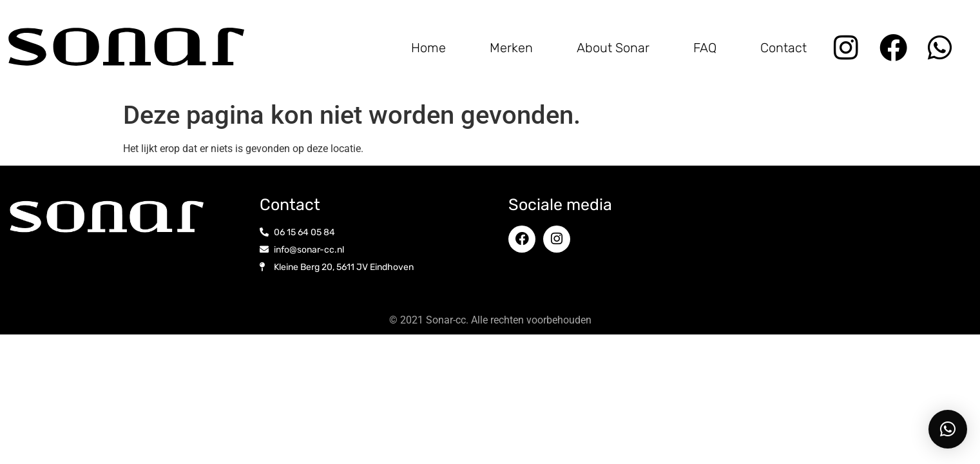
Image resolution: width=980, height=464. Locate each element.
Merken (511, 48)
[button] (948, 429)
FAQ (705, 48)
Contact (783, 48)
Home (428, 48)
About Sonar (613, 48)
